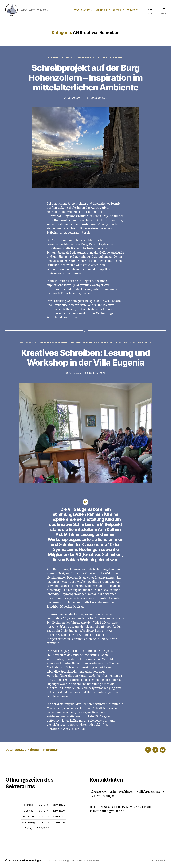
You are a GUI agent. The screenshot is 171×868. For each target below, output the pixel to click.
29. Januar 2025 (97, 373)
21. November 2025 (97, 98)
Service (117, 10)
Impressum (51, 750)
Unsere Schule (82, 10)
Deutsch (102, 58)
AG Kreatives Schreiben (80, 58)
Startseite (117, 58)
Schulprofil (101, 10)
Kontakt (131, 10)
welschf (76, 98)
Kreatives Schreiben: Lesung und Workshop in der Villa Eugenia (86, 358)
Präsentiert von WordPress (86, 860)
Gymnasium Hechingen (28, 860)
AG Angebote (55, 58)
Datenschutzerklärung (22, 750)
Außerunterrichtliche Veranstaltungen (96, 342)
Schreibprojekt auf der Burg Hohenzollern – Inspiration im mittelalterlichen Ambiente (86, 78)
